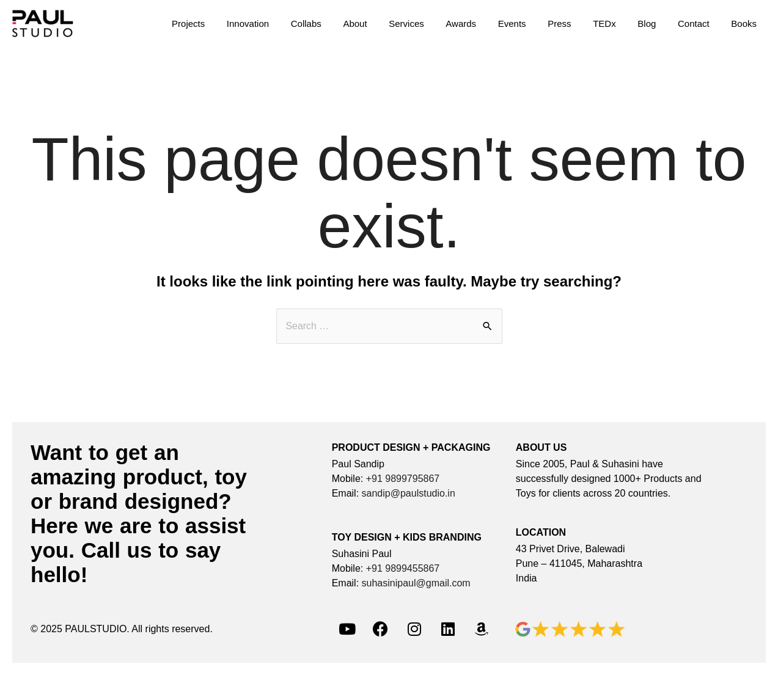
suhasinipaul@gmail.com (416, 583)
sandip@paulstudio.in (409, 493)
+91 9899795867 (403, 479)
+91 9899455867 (403, 568)
